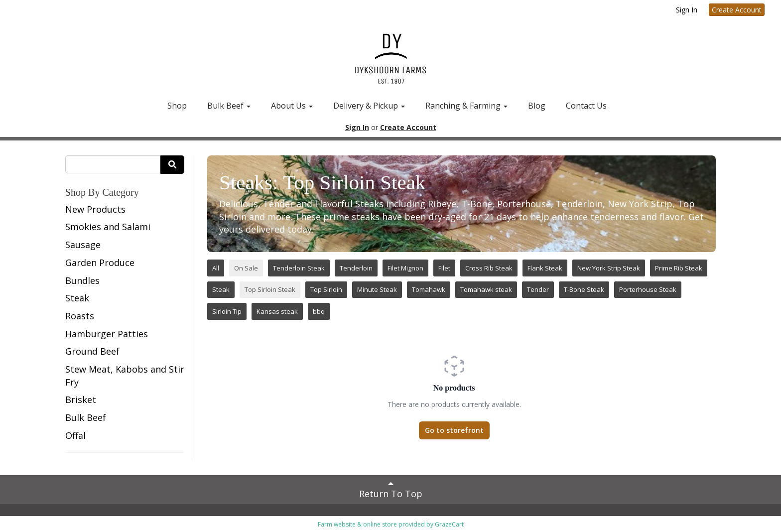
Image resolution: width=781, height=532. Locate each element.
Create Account (737, 10)
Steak (77, 298)
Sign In (687, 10)
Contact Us (586, 106)
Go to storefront (454, 430)
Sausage (83, 245)
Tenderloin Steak (299, 268)
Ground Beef (92, 351)
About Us (292, 106)
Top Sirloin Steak (270, 289)
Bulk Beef (229, 106)
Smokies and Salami (108, 227)
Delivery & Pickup (369, 106)
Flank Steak (545, 268)
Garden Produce (100, 263)
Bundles (82, 280)
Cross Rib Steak (489, 268)
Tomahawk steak (486, 289)
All (216, 268)
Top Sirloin (326, 289)
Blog (537, 106)
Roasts (80, 316)
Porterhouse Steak (648, 289)
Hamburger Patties (107, 334)
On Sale (246, 268)
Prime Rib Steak (679, 268)
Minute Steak (377, 289)
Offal (75, 435)
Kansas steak (277, 311)
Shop (177, 106)
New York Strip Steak (609, 268)
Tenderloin (356, 268)
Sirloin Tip (227, 311)
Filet (444, 268)
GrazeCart (449, 524)
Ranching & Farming (466, 106)
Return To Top (391, 489)
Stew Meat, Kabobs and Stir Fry (125, 376)
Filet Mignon (405, 268)
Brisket (81, 399)
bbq (319, 311)
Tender (538, 289)
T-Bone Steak (584, 289)
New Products (95, 209)
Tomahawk (429, 289)
